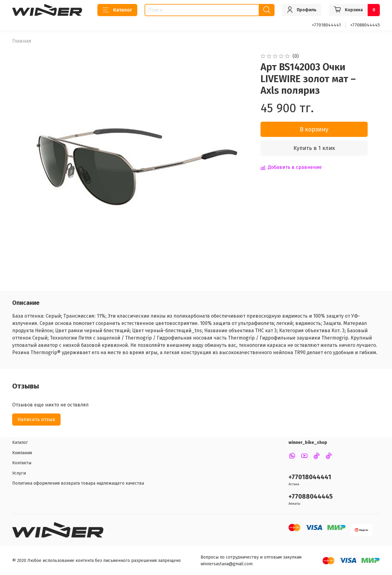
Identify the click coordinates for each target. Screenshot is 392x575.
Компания (22, 453)
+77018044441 (326, 25)
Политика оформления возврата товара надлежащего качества (78, 483)
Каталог (117, 10)
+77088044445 (365, 25)
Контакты (22, 463)
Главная (22, 41)
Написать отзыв (36, 419)
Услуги (19, 473)
